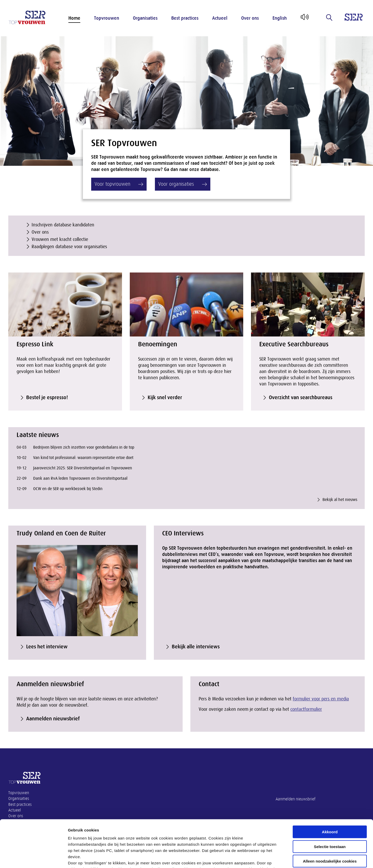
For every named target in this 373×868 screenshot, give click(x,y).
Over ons (250, 18)
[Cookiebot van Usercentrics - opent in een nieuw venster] (34, 858)
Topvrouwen (107, 18)
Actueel (220, 18)
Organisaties (145, 18)
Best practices (185, 18)
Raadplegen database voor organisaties (69, 247)
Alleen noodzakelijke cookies (330, 817)
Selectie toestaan (330, 802)
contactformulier (306, 709)
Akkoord (330, 788)
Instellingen (279, 858)
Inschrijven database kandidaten (63, 225)
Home (74, 18)
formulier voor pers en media (321, 699)
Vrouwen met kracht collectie (60, 239)
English (280, 18)
